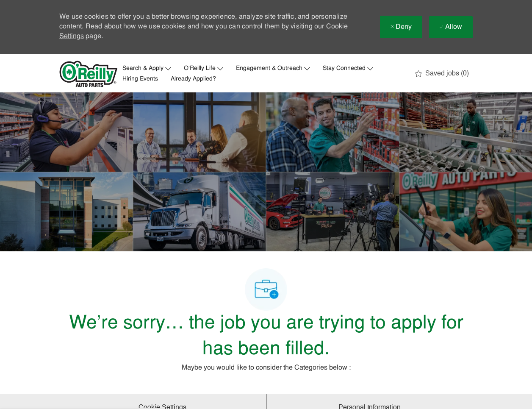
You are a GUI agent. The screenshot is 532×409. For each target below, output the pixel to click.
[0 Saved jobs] (442, 74)
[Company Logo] (89, 74)
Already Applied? (193, 79)
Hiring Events (140, 79)
